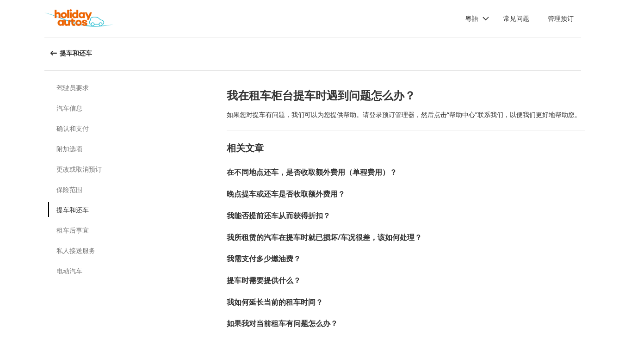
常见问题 (516, 18)
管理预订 (561, 18)
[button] (477, 19)
